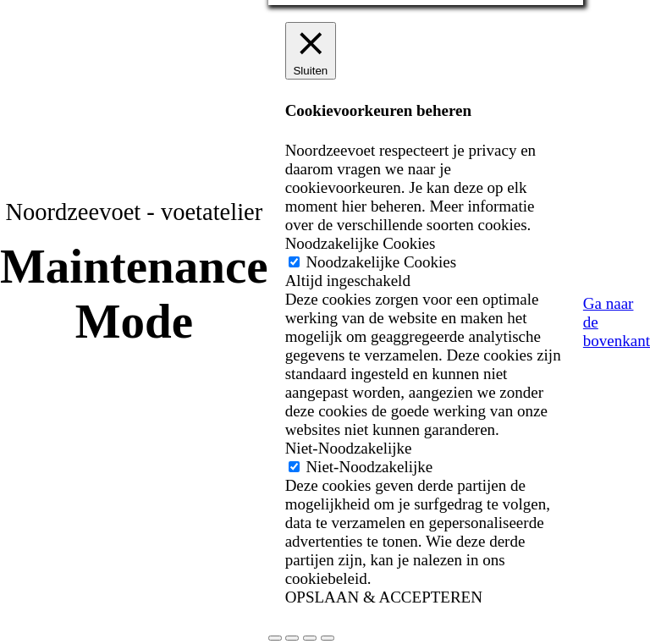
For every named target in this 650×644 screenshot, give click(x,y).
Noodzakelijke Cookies (381, 262)
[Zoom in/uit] (275, 638)
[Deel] (310, 638)
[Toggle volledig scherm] (292, 638)
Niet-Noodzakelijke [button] (349, 448)
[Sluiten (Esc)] (328, 638)
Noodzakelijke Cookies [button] (361, 243)
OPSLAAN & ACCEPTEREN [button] (384, 597)
